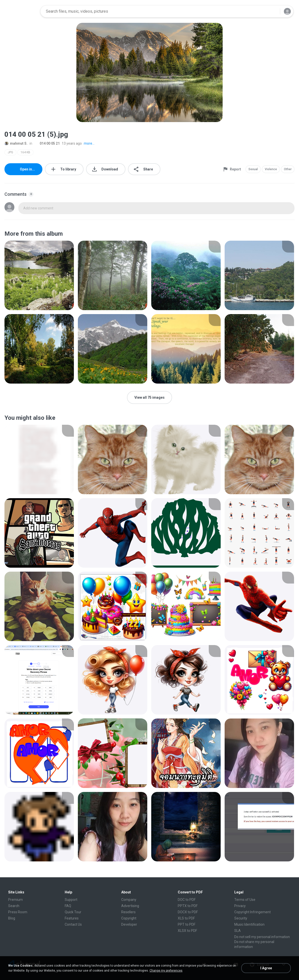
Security (241, 918)
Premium (15, 900)
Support (71, 900)
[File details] (39, 275)
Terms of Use (245, 900)
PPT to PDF (187, 924)
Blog (12, 918)
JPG (10, 152)
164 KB (25, 152)
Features (72, 918)
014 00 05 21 (47, 143)
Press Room (18, 912)
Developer (129, 924)
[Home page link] (21, 11)
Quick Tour (73, 912)
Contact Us (73, 924)
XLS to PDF (186, 918)
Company (129, 900)
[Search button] (273, 11)
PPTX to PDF (188, 906)
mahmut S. (16, 143)
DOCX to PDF (188, 912)
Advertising (130, 906)
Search (14, 906)
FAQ (68, 906)
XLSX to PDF (187, 931)
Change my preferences (166, 971)
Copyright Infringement (253, 912)
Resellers (128, 912)
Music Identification (249, 924)
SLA (238, 931)
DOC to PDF (187, 900)
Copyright (129, 918)
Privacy (240, 906)
